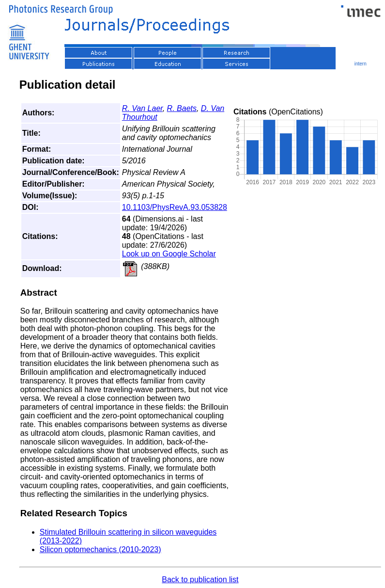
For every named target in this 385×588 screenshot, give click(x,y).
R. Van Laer (142, 108)
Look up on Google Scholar (169, 254)
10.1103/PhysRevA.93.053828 (175, 207)
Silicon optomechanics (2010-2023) (100, 549)
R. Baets (182, 108)
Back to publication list (200, 580)
